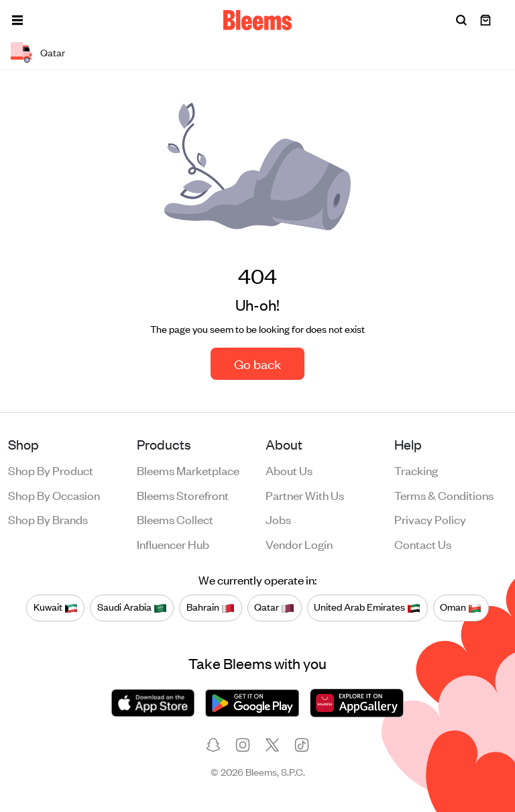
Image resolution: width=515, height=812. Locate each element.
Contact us (423, 544)
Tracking (416, 470)
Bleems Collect (175, 519)
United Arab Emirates (367, 607)
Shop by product (51, 470)
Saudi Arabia (132, 607)
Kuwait (56, 607)
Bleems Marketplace (188, 470)
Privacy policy (430, 519)
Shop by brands (48, 519)
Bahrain (211, 607)
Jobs (278, 519)
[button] (17, 20)
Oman (461, 607)
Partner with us (305, 495)
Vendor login (299, 544)
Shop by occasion (54, 495)
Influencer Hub (173, 544)
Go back (257, 363)
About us (289, 470)
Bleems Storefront (183, 495)
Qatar (274, 607)
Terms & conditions (444, 495)
